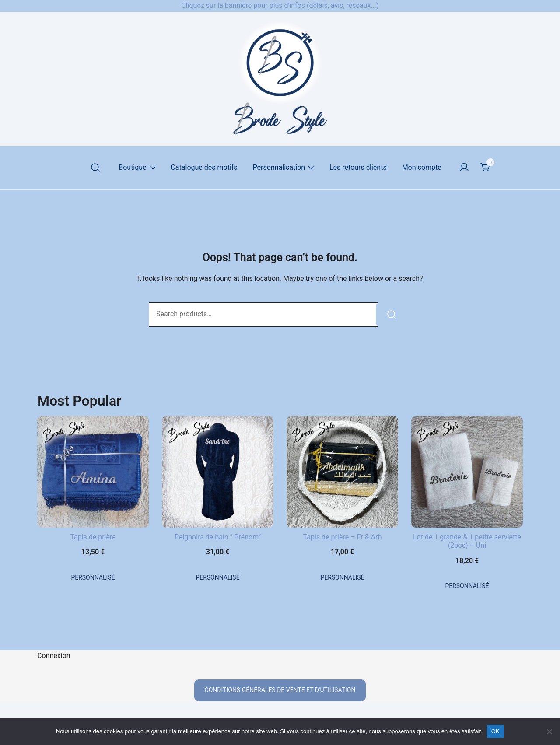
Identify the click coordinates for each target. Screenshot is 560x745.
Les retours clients (358, 167)
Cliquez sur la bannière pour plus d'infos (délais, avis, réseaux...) (280, 5)
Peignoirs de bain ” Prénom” (218, 537)
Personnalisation (279, 167)
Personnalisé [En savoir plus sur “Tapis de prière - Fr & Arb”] (342, 577)
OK (495, 731)
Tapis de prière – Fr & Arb (343, 537)
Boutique (132, 167)
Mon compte (422, 167)
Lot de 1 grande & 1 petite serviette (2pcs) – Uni (467, 541)
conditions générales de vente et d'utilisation (280, 690)
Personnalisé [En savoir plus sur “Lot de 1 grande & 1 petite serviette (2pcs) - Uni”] (467, 586)
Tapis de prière (93, 537)
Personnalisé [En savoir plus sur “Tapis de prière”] (93, 577)
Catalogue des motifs (204, 167)
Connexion (54, 656)
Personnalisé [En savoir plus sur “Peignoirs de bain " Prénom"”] (217, 577)
